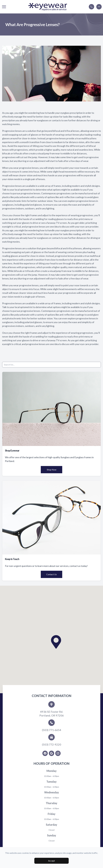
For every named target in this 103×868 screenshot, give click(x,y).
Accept (51, 861)
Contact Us (51, 574)
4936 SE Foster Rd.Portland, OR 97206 (52, 714)
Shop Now (52, 470)
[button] (4, 7)
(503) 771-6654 (52, 730)
